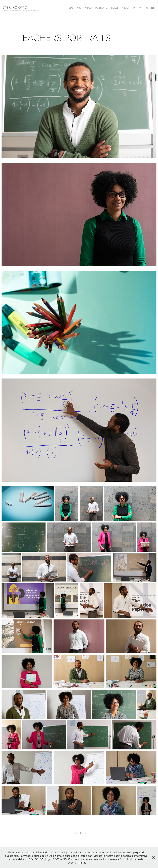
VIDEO (88, 8)
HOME (70, 8)
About (126, 8)
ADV (79, 8)
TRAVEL (115, 8)
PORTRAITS (101, 8)
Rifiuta (83, 863)
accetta (72, 863)
